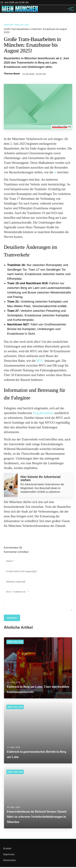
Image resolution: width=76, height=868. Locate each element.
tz (55, 172)
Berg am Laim (22, 25)
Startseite (9, 25)
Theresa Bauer (12, 74)
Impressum (9, 855)
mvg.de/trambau (43, 413)
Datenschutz (9, 861)
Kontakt (7, 849)
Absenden (12, 619)
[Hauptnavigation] (70, 9)
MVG (40, 361)
